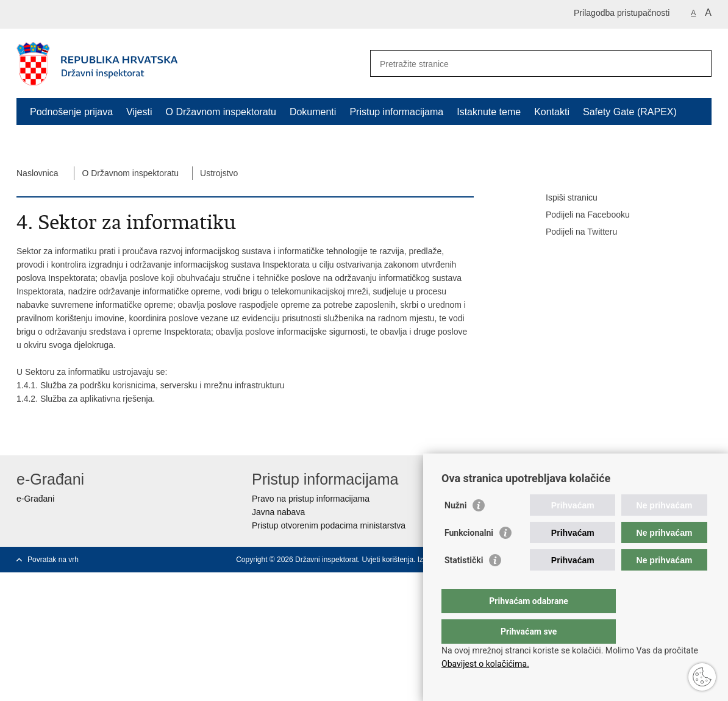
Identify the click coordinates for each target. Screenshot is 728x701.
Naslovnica (37, 173)
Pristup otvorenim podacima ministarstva (329, 525)
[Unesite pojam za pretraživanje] (528, 64)
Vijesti (139, 112)
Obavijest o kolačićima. (485, 664)
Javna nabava (278, 512)
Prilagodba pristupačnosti (622, 13)
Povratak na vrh (53, 560)
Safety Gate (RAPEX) (630, 112)
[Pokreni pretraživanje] (698, 63)
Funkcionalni (469, 557)
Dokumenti (313, 112)
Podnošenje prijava (71, 112)
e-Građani (35, 499)
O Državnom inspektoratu (220, 112)
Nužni (455, 530)
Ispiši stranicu (563, 198)
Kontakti (552, 112)
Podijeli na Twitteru (573, 232)
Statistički (464, 585)
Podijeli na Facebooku (579, 215)
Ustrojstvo (219, 173)
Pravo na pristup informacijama (311, 499)
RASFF (46, 140)
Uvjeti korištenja (387, 560)
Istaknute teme (489, 112)
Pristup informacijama (396, 112)
